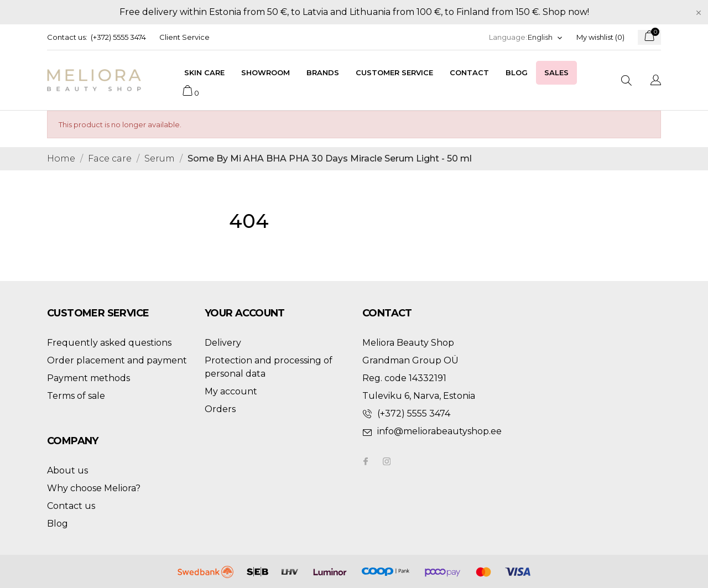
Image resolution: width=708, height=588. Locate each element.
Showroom (265, 72)
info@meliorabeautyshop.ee (439, 431)
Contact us (71, 506)
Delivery (223, 343)
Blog (517, 72)
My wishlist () (600, 37)
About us (67, 470)
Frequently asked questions (109, 343)
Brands (323, 72)
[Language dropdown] (545, 37)
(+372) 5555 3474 (118, 37)
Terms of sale (76, 396)
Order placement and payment (117, 360)
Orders (220, 409)
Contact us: (67, 37)
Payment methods (88, 378)
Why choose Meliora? (94, 488)
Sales (556, 72)
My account (231, 391)
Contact (469, 72)
